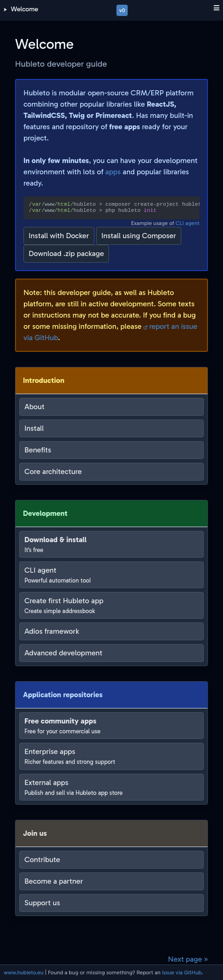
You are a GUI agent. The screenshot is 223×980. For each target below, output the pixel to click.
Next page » (188, 959)
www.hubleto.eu (24, 972)
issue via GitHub (182, 972)
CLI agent (188, 223)
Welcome (24, 9)
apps (113, 172)
